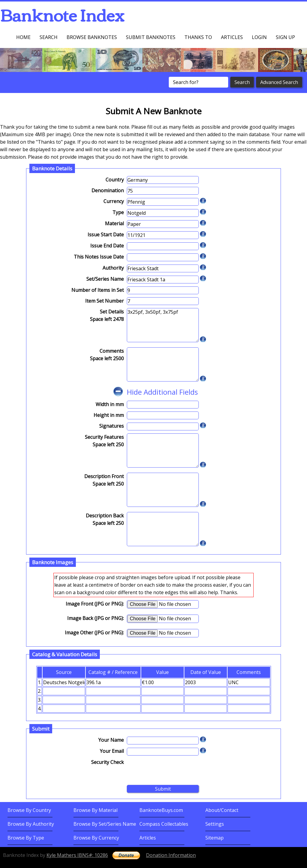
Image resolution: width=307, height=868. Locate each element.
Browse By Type (26, 838)
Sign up (285, 37)
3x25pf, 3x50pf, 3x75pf (163, 325)
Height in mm (109, 415)
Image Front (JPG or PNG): (95, 604)
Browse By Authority (31, 824)
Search (49, 37)
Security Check (107, 762)
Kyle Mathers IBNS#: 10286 (77, 855)
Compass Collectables (164, 824)
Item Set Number (104, 301)
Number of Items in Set (98, 290)
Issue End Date (107, 246)
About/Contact (222, 810)
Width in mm (110, 404)
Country (115, 180)
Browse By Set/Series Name (105, 824)
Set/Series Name (105, 279)
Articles (232, 37)
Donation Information (171, 855)
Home (23, 37)
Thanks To (198, 37)
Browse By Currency (96, 838)
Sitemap (215, 838)
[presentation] (172, 770)
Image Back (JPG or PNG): (95, 618)
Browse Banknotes (92, 37)
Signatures (112, 426)
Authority (113, 268)
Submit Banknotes (151, 37)
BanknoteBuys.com (161, 810)
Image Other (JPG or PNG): (94, 633)
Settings (215, 824)
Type (118, 212)
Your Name (111, 740)
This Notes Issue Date (99, 257)
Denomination (108, 190)
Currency (114, 201)
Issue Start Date (106, 235)
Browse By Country (29, 810)
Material (114, 223)
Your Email (112, 751)
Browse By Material (95, 810)
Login (259, 37)
